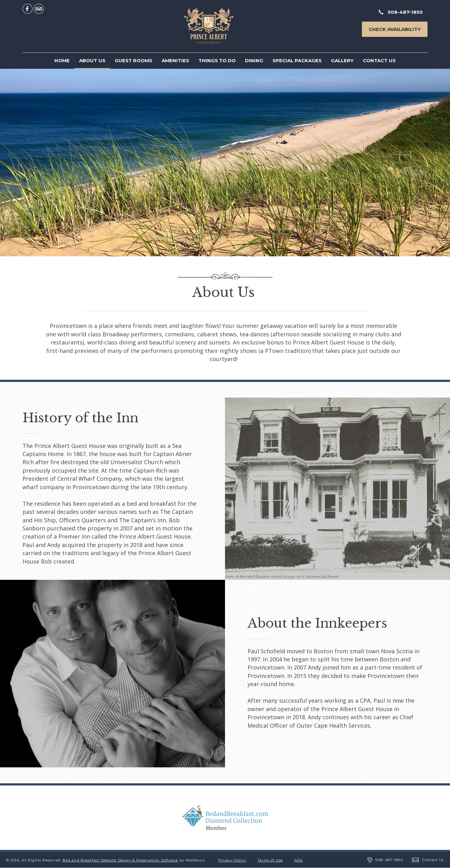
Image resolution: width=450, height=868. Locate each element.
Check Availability (395, 29)
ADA (299, 860)
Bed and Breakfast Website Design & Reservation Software (120, 860)
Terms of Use (270, 860)
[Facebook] (27, 8)
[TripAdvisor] (39, 8)
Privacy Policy (232, 860)
